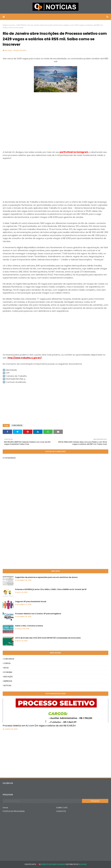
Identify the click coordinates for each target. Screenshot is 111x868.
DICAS (6, 668)
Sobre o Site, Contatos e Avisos (29, 626)
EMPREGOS (8, 681)
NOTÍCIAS (7, 686)
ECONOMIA (8, 672)
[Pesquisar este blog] (42, 801)
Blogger (83, 864)
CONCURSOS (21, 25)
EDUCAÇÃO (8, 677)
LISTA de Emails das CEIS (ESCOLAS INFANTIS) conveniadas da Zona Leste (48, 638)
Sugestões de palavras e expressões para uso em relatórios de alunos (46, 577)
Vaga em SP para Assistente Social (31, 601)
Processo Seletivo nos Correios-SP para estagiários (38, 614)
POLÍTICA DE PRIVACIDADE (14, 811)
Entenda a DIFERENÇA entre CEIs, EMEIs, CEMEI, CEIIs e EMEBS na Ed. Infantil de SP (51, 589)
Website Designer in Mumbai (53, 864)
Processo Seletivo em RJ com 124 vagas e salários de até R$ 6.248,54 (39, 726)
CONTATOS (61, 811)
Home (5, 808)
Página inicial (8, 25)
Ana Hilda (8, 50)
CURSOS (7, 663)
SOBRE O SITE (62, 808)
